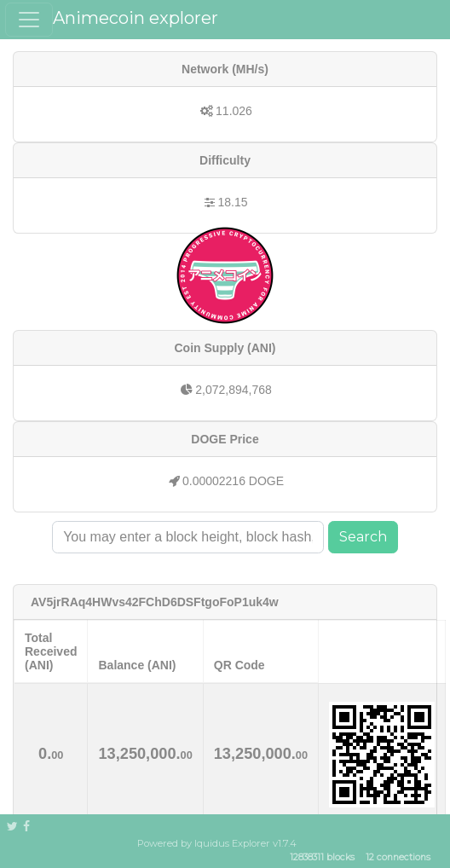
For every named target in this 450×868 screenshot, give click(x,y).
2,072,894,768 (234, 390)
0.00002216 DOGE (233, 481)
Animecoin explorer (136, 18)
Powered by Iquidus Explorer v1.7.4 (217, 843)
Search (363, 537)
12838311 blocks (322, 858)
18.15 (232, 202)
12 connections (398, 858)
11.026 (234, 111)
